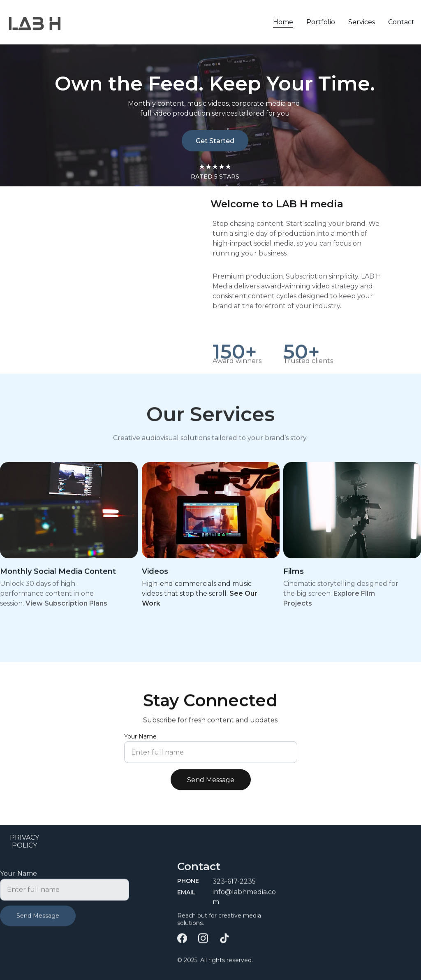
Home (283, 22)
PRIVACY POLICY (24, 843)
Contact (401, 22)
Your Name (140, 741)
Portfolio (321, 22)
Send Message (211, 784)
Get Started (215, 141)
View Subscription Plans (66, 605)
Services (362, 22)
